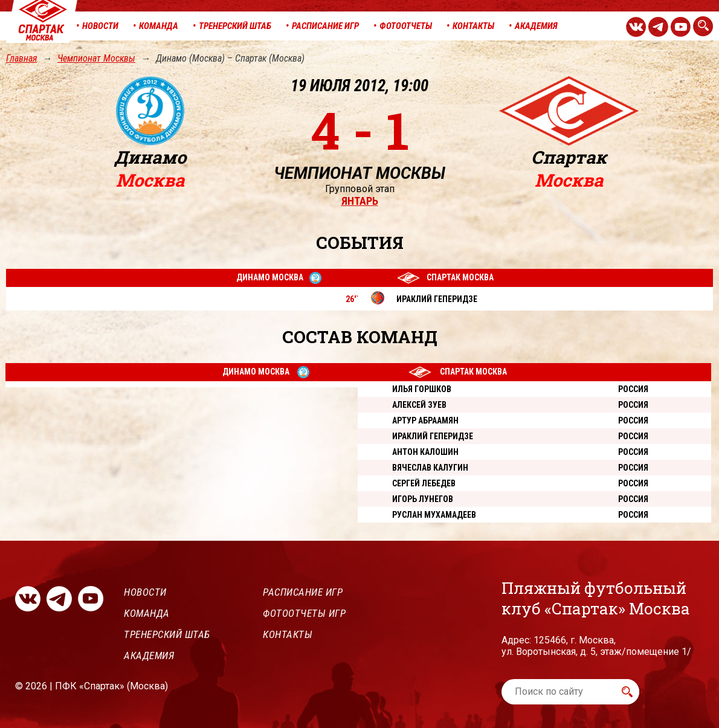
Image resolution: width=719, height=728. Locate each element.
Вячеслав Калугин (430, 468)
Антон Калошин (425, 452)
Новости (145, 592)
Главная (21, 58)
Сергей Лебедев (424, 483)
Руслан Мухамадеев (434, 515)
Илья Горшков (422, 389)
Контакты (288, 634)
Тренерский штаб (167, 634)
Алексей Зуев (419, 405)
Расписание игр (303, 592)
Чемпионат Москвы (96, 58)
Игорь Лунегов (423, 499)
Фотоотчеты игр (304, 613)
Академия (149, 656)
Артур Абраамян (425, 420)
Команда (147, 613)
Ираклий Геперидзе (433, 436)
